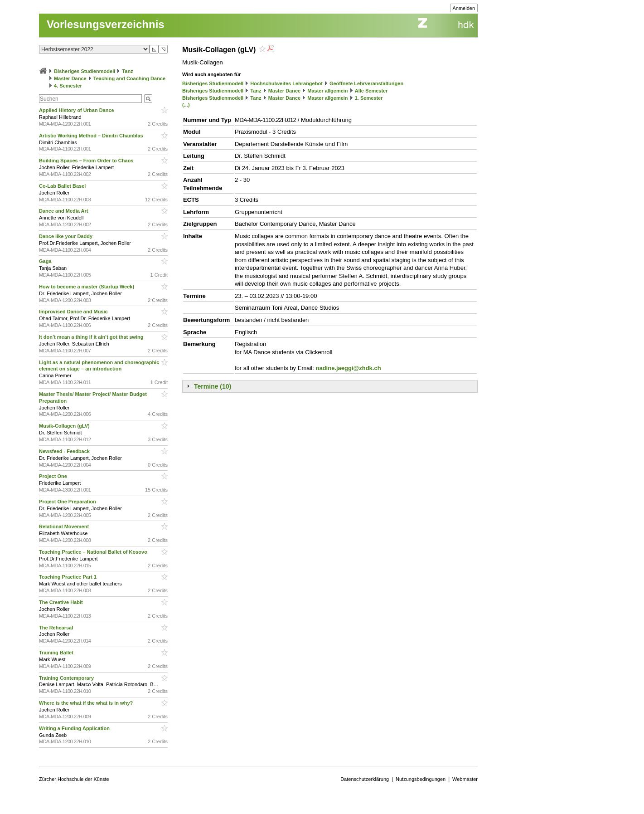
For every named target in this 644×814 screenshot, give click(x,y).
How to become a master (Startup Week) (87, 287)
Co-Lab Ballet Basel (63, 186)
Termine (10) (213, 386)
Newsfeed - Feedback (65, 451)
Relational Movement (65, 526)
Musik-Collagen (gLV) (65, 426)
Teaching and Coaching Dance (129, 78)
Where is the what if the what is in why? (87, 703)
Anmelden (464, 8)
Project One (54, 476)
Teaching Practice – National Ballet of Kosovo (94, 552)
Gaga (46, 261)
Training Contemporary (67, 678)
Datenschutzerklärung (365, 779)
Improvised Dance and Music (74, 312)
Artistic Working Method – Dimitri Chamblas (92, 136)
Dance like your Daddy (66, 236)
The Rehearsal (57, 628)
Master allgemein (327, 91)
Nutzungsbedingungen (421, 779)
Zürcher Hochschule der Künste (74, 779)
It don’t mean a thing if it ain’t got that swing (92, 337)
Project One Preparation (68, 502)
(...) (186, 105)
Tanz (127, 71)
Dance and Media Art (64, 211)
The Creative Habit (62, 602)
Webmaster (465, 779)
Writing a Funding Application (75, 728)
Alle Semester (371, 91)
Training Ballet (57, 653)
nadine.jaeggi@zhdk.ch (348, 368)
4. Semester (68, 86)
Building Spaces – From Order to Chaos (87, 161)
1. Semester (369, 98)
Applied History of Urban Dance (77, 110)
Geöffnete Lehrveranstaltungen (366, 83)
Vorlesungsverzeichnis (106, 24)
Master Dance (70, 78)
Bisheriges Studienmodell (85, 71)
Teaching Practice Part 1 (68, 577)
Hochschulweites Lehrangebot (286, 83)
